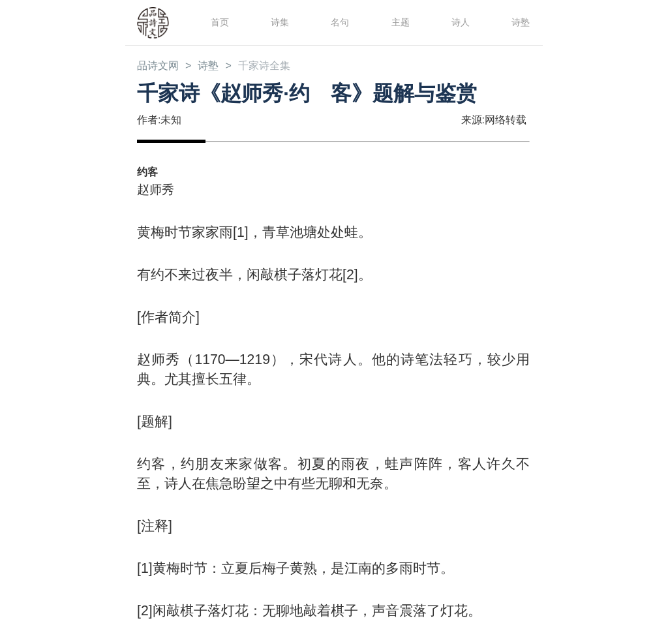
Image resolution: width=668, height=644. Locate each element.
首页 (219, 22)
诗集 (279, 22)
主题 (399, 22)
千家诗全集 (277, 67)
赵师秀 (158, 190)
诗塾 (519, 22)
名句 (339, 22)
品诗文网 (160, 67)
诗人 (459, 22)
